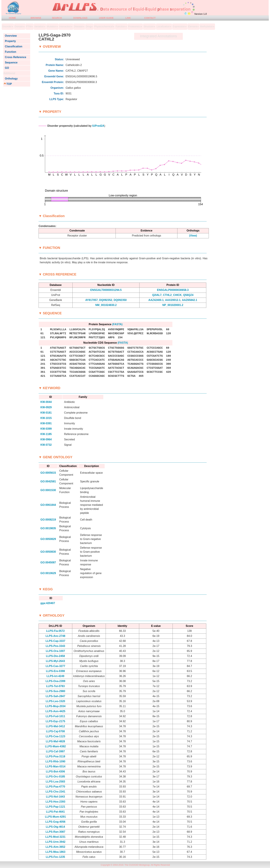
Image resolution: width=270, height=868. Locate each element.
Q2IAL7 (157, 295)
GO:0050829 (48, 539)
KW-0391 (46, 423)
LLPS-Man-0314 (55, 766)
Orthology (10, 79)
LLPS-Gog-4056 (55, 822)
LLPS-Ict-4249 (55, 676)
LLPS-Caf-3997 (55, 751)
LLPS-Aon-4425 (55, 711)
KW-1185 (46, 434)
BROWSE (36, 18)
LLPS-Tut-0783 (55, 686)
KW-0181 (46, 413)
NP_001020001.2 (173, 305)
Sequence (10, 63)
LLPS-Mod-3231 (55, 837)
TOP (9, 84)
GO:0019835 (48, 528)
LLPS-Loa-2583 (56, 782)
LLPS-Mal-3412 (55, 726)
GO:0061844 (48, 505)
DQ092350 (120, 300)
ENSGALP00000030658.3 (173, 290)
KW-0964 (46, 439)
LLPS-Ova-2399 (55, 681)
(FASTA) (117, 324)
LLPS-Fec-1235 (55, 857)
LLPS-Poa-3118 (55, 756)
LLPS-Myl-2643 (55, 661)
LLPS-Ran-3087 (55, 832)
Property (10, 41)
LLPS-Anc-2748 (55, 636)
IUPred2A (98, 126)
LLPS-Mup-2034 (55, 706)
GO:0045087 (48, 562)
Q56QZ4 (188, 295)
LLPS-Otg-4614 (55, 827)
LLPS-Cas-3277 (55, 666)
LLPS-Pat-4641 (55, 812)
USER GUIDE (106, 18)
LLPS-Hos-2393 (55, 802)
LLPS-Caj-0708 (55, 731)
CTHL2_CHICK (172, 295)
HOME (12, 18)
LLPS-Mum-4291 (55, 817)
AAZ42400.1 (156, 300)
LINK (128, 18)
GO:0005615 (48, 473)
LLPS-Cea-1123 (55, 736)
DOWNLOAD (80, 18)
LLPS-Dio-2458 (55, 656)
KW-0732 (46, 445)
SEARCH (57, 18)
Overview (10, 36)
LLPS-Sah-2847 (55, 696)
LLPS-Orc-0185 (55, 777)
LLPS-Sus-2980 (55, 691)
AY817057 (91, 300)
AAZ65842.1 (190, 300)
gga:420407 (48, 603)
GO (6, 68)
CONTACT (150, 18)
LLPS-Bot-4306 (56, 772)
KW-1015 (46, 418)
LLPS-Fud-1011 (55, 716)
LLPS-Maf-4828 (55, 741)
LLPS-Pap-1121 (55, 807)
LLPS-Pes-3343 (56, 646)
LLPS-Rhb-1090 (55, 761)
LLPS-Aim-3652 (55, 847)
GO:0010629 (48, 573)
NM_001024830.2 (106, 305)
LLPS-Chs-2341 (55, 792)
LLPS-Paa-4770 (56, 787)
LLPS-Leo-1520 (56, 701)
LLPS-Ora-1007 (55, 651)
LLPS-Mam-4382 (56, 746)
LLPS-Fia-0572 (55, 631)
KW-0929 (46, 407)
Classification (13, 46)
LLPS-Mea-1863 (55, 852)
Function (10, 52)
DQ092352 (106, 300)
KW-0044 (46, 402)
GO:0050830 (48, 552)
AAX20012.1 (173, 300)
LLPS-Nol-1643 (55, 797)
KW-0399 (46, 429)
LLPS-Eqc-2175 (55, 721)
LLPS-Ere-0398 (55, 671)
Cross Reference (15, 57)
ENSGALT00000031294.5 (106, 290)
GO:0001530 (48, 490)
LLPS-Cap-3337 (55, 641)
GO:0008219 (48, 520)
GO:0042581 (48, 481)
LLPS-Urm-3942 (55, 842)
